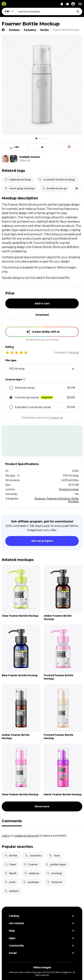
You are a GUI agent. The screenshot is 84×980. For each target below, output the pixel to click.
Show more (42, 806)
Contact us (56, 418)
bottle (11, 856)
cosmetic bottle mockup (57, 180)
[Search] (78, 11)
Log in (6, 836)
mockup (54, 873)
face (54, 856)
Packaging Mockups (58, 499)
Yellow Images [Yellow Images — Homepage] (42, 967)
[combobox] (49, 11)
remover (54, 882)
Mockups (40, 499)
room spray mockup (19, 188)
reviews (73, 352)
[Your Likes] (67, 4)
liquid (10, 873)
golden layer (56, 864)
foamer (31, 864)
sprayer (12, 891)
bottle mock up (54, 188)
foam (10, 864)
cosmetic (33, 856)
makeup (32, 873)
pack (10, 882)
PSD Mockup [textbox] (17, 369)
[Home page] (3, 30)
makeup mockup (18, 180)
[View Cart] (62, 4)
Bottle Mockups (73, 500)
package (31, 882)
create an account (26, 836)
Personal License (69, 489)
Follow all (25, 160)
